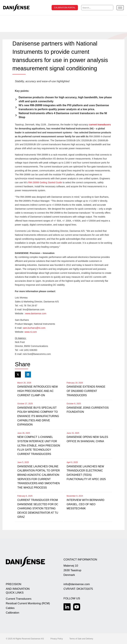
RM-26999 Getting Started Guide (45, 182)
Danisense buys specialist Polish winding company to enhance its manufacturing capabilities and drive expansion (38, 416)
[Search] (111, 8)
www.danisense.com (36, 313)
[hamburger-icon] (120, 8)
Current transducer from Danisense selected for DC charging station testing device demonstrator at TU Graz (38, 508)
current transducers (100, 124)
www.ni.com (31, 332)
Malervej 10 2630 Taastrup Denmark (72, 570)
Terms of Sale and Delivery (81, 639)
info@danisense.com (77, 584)
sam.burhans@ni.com (34, 328)
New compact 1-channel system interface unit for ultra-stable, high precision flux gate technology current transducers (39, 445)
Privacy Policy (57, 639)
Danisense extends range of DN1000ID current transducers (86, 391)
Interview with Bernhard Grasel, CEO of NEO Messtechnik (85, 504)
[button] (18, 374)
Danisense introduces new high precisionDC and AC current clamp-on (38, 391)
